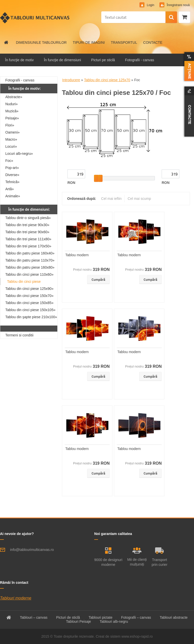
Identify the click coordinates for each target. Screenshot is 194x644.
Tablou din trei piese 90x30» (27, 225)
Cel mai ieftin (111, 199)
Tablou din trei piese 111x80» (28, 239)
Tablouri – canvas (34, 617)
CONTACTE (153, 42)
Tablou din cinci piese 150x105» (30, 310)
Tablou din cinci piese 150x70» (29, 296)
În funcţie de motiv (19, 60)
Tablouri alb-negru (114, 621)
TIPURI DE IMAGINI (89, 42)
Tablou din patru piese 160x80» (30, 267)
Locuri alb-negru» (19, 154)
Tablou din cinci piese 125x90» (29, 289)
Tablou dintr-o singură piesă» (28, 218)
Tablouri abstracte (174, 617)
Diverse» (12, 175)
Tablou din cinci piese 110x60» (29, 274)
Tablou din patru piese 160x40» (30, 253)
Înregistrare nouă (178, 5)
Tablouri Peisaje (78, 621)
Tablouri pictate (101, 617)
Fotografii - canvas (140, 60)
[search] (171, 17)
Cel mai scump (139, 199)
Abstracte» (14, 97)
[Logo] (35, 18)
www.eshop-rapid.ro (137, 636)
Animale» (13, 196)
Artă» (9, 189)
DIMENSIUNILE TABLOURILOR (41, 42)
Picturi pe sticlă (103, 60)
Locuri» (11, 146)
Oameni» (13, 132)
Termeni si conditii (19, 335)
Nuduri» (11, 104)
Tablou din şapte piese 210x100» (31, 317)
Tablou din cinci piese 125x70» (24, 282)
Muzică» (12, 111)
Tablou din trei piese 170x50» (28, 246)
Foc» (9, 161)
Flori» (10, 125)
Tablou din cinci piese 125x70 (107, 80)
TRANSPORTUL (124, 42)
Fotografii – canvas (136, 617)
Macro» (11, 139)
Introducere (71, 80)
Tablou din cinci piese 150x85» (29, 303)
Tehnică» (12, 182)
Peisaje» (12, 118)
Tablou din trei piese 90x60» (27, 232)
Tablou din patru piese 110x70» (30, 260)
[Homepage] (6, 42)
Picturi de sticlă (68, 617)
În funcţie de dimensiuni (63, 60)
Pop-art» (12, 168)
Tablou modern (77, 255)
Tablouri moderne (16, 598)
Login (151, 5)
